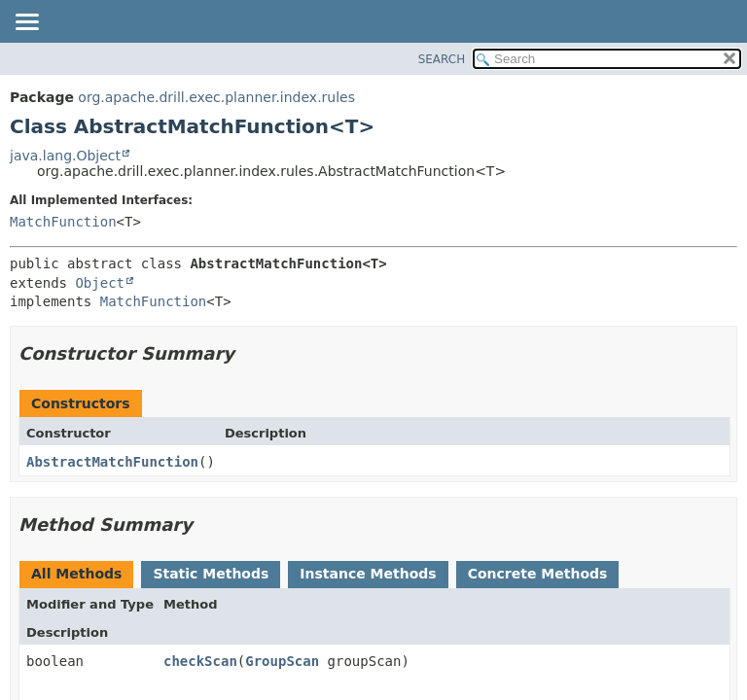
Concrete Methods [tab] (538, 574)
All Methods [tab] (76, 574)
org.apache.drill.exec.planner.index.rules (216, 97)
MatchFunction (63, 222)
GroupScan (282, 661)
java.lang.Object (65, 156)
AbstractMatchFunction (112, 462)
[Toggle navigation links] (26, 23)
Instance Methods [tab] (368, 574)
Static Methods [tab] (211, 574)
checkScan (200, 661)
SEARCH (442, 59)
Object (100, 283)
